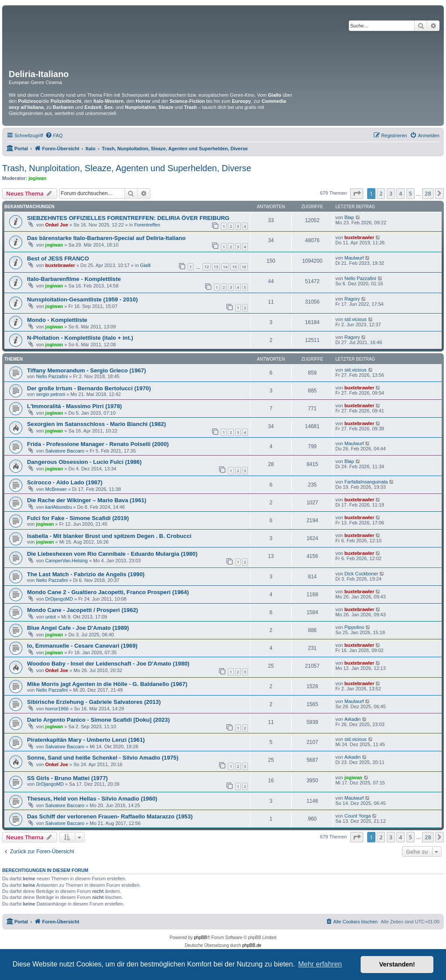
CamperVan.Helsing (67, 561)
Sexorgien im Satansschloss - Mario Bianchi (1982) (96, 424)
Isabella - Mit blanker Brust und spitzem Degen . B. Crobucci (109, 536)
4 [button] (400, 193)
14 (225, 267)
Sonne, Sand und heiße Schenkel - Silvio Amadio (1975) (103, 758)
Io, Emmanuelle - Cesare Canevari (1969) (82, 646)
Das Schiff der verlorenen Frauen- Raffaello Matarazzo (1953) (110, 816)
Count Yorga (358, 816)
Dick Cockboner (362, 574)
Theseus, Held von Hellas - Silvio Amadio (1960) (92, 799)
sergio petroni (51, 394)
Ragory (352, 299)
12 (206, 267)
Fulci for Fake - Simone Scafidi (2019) (78, 518)
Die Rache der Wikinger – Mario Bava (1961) (87, 500)
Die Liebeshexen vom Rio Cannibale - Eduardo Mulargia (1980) (112, 554)
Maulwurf (354, 258)
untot (51, 617)
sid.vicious (356, 319)
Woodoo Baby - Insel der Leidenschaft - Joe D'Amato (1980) (108, 664)
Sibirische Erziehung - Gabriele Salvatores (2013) (94, 702)
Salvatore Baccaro (65, 451)
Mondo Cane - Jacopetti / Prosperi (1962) (83, 610)
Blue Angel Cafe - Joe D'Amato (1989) (78, 628)
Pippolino (354, 627)
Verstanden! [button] (397, 964)
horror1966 (57, 709)
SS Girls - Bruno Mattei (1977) (67, 778)
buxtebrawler (359, 237)
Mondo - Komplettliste (57, 320)
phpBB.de (252, 945)
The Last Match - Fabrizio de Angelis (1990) (86, 574)
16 (244, 267)
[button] (357, 193)
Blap (349, 217)
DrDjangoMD (59, 599)
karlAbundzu (59, 507)
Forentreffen (147, 225)
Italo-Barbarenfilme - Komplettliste (74, 279)
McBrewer (56, 489)
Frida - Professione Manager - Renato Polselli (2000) (98, 444)
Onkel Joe (57, 225)
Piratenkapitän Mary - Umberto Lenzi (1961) (86, 740)
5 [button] (411, 193)
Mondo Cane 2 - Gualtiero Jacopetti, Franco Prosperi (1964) (108, 592)
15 (234, 267)
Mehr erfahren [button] (320, 964)
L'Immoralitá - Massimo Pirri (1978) (74, 406)
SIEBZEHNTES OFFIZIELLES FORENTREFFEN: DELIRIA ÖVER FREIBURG (128, 218)
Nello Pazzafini (360, 278)
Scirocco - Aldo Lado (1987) (65, 482)
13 (216, 267)
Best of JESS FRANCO (58, 259)
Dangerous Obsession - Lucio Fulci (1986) (84, 462)
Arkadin (353, 719)
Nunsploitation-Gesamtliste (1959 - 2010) (82, 299)
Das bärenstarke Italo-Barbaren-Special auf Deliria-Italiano (106, 238)
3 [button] (391, 193)
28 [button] (428, 193)
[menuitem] (54, 135)
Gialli (145, 265)
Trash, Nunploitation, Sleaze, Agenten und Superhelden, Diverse (127, 168)
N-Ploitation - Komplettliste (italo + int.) (80, 338)
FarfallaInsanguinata (366, 482)
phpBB (200, 938)
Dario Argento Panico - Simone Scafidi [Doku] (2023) (98, 720)
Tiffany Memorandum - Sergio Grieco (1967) (86, 370)
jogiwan (38, 178)
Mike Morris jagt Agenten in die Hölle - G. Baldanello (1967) (107, 684)
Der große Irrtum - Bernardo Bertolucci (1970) (89, 388)
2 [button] (381, 193)
